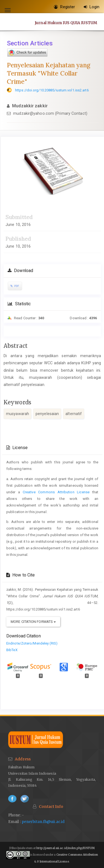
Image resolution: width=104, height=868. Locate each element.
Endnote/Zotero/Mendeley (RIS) (32, 643)
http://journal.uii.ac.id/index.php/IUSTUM (66, 848)
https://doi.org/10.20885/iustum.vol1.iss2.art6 (52, 90)
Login (92, 7)
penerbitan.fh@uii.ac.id (43, 822)
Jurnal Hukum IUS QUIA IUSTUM (66, 23)
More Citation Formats (33, 622)
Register (64, 7)
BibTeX (12, 650)
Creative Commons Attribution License (56, 492)
